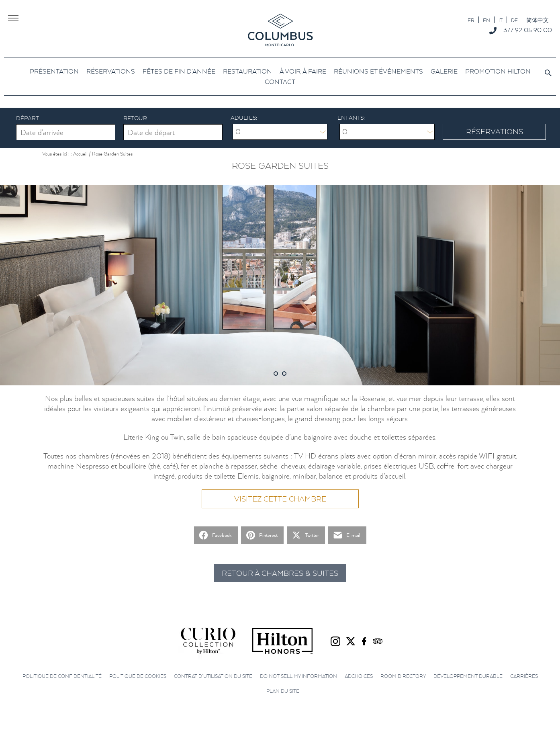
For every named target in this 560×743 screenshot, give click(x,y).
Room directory (403, 676)
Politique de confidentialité (62, 676)
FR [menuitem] (471, 20)
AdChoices (359, 676)
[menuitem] (471, 20)
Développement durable (468, 676)
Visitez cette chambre (280, 499)
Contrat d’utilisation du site (213, 676)
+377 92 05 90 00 (526, 30)
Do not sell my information (298, 676)
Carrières (524, 676)
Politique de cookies (138, 676)
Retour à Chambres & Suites (280, 573)
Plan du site (283, 691)
